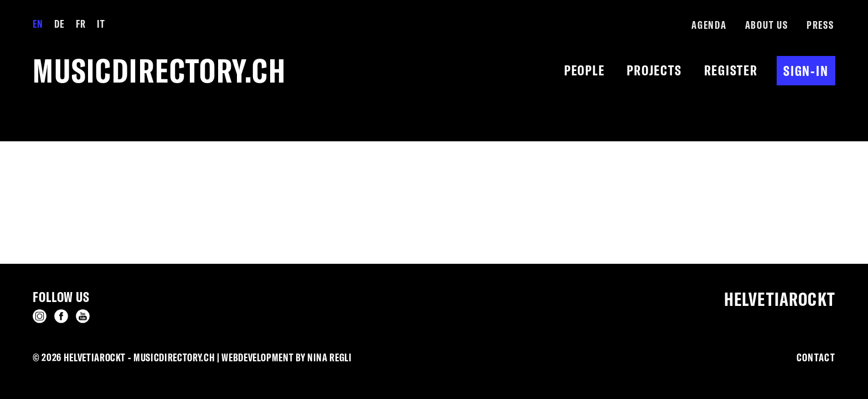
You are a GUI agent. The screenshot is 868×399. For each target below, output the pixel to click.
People (585, 70)
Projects (654, 70)
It (101, 24)
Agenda (709, 25)
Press (820, 25)
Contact (816, 357)
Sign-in (806, 71)
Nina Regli (330, 357)
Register (731, 70)
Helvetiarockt (780, 299)
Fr (81, 24)
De (59, 24)
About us (767, 25)
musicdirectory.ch (159, 71)
